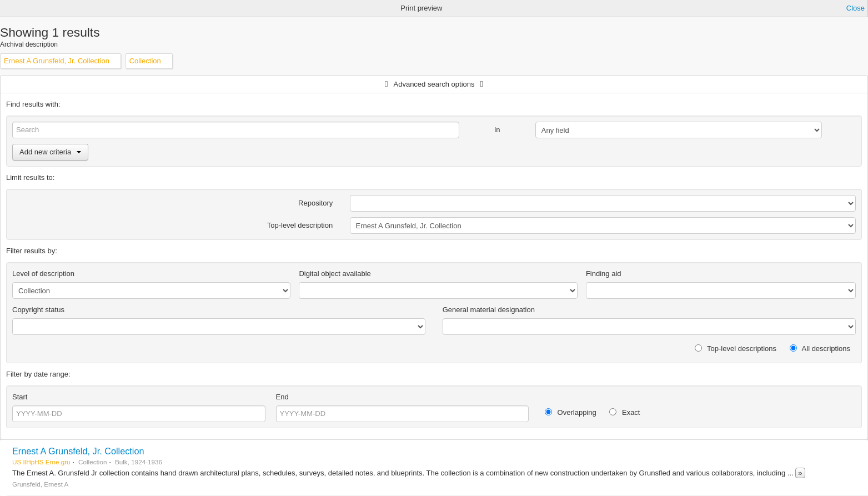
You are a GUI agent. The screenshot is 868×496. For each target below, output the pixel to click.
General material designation (489, 310)
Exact (624, 412)
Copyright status (38, 310)
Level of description (43, 274)
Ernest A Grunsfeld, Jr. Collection (78, 451)
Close (856, 8)
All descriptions (820, 349)
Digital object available (335, 274)
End (282, 397)
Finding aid (604, 274)
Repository (315, 203)
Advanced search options (434, 84)
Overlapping (571, 412)
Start (20, 397)
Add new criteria (50, 152)
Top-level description (300, 225)
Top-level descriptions (736, 349)
